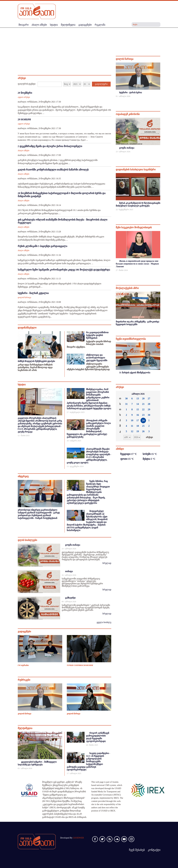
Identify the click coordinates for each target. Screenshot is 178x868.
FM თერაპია (23, 665)
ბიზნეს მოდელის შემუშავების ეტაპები (36, 361)
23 (143, 415)
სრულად (107, 563)
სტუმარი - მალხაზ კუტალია (33, 293)
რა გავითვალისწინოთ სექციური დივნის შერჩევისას (97, 335)
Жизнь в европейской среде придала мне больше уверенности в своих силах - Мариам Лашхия (137, 264)
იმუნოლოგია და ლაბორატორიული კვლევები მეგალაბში (97, 358)
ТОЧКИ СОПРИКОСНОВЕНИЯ (80, 665)
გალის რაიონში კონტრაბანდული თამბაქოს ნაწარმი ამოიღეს (53, 170)
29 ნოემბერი (25, 93)
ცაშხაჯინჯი (70, 598)
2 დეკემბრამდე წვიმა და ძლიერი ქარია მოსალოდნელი (50, 146)
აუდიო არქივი (24, 97)
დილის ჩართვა (24, 297)
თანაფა (69, 571)
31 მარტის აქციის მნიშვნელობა (135, 373)
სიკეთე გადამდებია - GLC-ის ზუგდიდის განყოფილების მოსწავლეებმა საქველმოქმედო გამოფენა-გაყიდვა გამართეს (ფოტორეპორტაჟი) (88, 761)
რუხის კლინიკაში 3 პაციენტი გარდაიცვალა (42, 246)
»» (156, 394)
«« (120, 394)
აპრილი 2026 (138, 394)
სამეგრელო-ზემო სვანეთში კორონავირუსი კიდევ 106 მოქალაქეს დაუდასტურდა (64, 270)
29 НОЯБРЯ (24, 119)
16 (138, 415)
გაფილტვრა (101, 84)
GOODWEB (78, 838)
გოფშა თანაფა (73, 545)
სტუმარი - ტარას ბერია (131, 93)
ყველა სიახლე (104, 622)
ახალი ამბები (24, 151)
